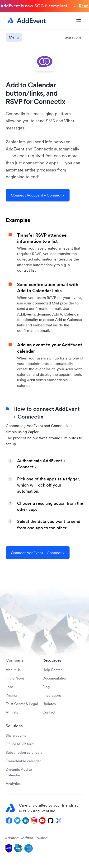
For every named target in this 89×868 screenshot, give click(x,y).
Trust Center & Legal (22, 704)
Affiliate (12, 712)
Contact (49, 712)
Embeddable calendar (23, 761)
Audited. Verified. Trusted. (27, 838)
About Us (13, 670)
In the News (15, 678)
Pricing (11, 695)
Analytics (13, 784)
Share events (16, 735)
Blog (46, 687)
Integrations (71, 37)
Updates (49, 704)
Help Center (52, 670)
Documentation (55, 678)
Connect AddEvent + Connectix (38, 195)
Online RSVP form (20, 744)
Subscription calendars (24, 752)
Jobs (10, 687)
